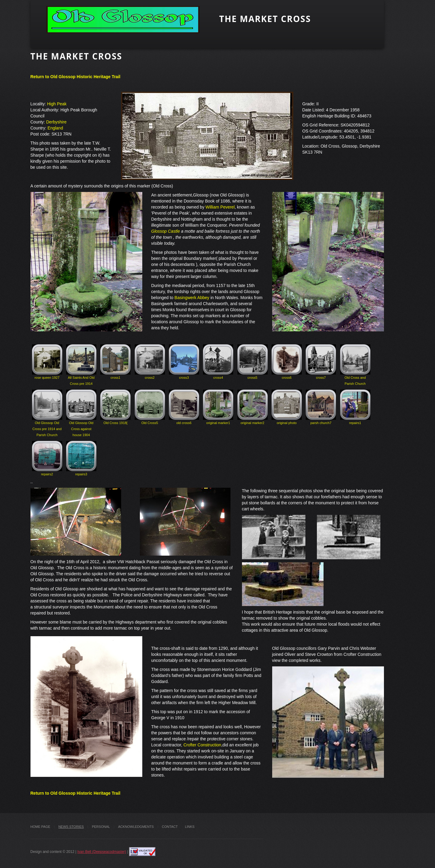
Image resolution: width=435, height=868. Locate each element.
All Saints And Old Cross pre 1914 (81, 365)
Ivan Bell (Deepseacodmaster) (102, 852)
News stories (71, 827)
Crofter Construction (202, 745)
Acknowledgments (136, 827)
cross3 (184, 362)
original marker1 (218, 407)
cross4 (218, 362)
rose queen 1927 (47, 362)
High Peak (57, 104)
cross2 (150, 362)
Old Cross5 (150, 407)
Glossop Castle (166, 231)
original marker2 (253, 407)
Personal (101, 827)
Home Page (40, 827)
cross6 (287, 362)
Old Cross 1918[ (115, 407)
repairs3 (81, 458)
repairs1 (355, 407)
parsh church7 (321, 407)
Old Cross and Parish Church (355, 365)
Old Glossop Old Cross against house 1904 (81, 413)
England (55, 128)
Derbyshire (56, 122)
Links (190, 827)
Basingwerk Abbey (192, 298)
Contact (170, 827)
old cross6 (184, 407)
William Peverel (219, 207)
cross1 (115, 362)
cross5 (253, 362)
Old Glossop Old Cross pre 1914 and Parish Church (47, 413)
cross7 (321, 362)
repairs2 (47, 458)
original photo (287, 407)
